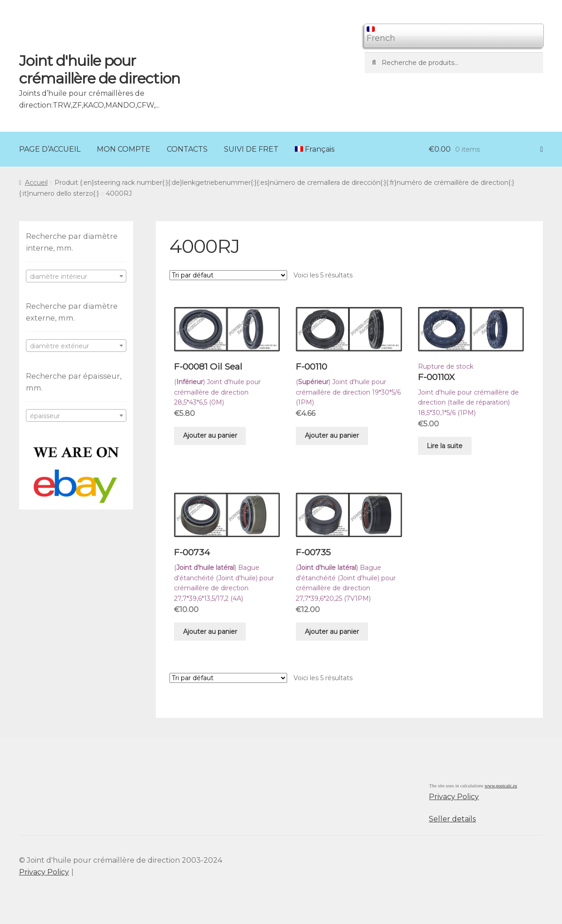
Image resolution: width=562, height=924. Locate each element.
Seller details (452, 819)
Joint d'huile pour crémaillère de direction (99, 69)
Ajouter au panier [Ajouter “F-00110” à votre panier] (332, 435)
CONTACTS (187, 149)
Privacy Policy (454, 797)
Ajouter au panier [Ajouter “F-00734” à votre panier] (210, 632)
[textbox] (76, 277)
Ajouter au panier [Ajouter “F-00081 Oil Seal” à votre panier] (210, 435)
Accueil (36, 183)
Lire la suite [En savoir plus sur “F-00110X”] (445, 446)
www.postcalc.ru (501, 786)
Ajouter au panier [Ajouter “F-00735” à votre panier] (332, 632)
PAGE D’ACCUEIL (50, 149)
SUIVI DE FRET (251, 149)
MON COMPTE (124, 149)
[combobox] (76, 276)
